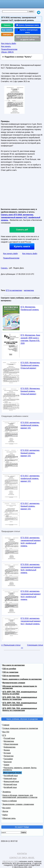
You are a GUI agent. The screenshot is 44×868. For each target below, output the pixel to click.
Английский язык (11, 776)
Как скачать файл (10, 254)
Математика (9, 741)
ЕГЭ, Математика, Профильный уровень (30, 308)
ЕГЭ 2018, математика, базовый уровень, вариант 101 (30, 453)
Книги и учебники (10, 801)
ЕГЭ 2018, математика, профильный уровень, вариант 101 (30, 425)
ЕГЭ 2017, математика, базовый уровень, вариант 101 (30, 506)
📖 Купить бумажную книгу (28, 25)
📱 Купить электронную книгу (28, 31)
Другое (5, 811)
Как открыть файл (9, 43)
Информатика (10, 747)
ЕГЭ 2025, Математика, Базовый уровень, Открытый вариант (30, 391)
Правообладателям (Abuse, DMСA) (9, 51)
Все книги (6, 808)
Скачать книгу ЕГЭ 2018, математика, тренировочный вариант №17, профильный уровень (21, 217)
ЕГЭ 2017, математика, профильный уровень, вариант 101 (30, 478)
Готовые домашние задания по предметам (20, 728)
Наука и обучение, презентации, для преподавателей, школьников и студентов (20, 796)
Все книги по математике (14, 665)
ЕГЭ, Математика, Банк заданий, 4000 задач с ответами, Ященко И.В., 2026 (30, 339)
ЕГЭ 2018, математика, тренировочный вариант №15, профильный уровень (31, 569)
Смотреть (7, 34)
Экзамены (7, 792)
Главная (6, 725)
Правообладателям (11, 258)
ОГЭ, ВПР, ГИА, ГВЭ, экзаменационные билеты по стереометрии (20, 709)
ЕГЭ (4, 735)
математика (29, 290)
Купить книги (22, 246)
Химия (6, 765)
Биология (8, 762)
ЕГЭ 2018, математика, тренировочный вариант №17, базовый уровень (31, 621)
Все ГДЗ (6, 732)
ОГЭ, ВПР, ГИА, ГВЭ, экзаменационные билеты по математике (20, 704)
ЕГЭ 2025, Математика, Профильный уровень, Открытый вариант (30, 365)
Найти (5, 815)
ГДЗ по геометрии (10, 672)
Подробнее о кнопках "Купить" (18, 57)
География (8, 759)
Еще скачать (7, 30)
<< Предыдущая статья (11, 645)
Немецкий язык (10, 779)
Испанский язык (10, 784)
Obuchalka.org (10, 862)
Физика (7, 750)
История (7, 753)
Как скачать (6, 46)
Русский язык (9, 738)
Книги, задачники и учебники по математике (22, 679)
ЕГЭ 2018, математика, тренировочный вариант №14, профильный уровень (31, 595)
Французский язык (11, 781)
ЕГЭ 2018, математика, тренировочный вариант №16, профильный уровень (31, 542)
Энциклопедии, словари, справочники (18, 804)
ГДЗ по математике (11, 676)
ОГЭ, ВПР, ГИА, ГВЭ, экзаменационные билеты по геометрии (20, 698)
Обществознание (11, 744)
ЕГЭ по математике (14, 290)
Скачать (7, 25)
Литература (9, 756)
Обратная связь (9, 818)
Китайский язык (10, 787)
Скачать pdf (22, 230)
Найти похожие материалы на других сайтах (27, 38)
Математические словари (14, 683)
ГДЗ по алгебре (9, 669)
